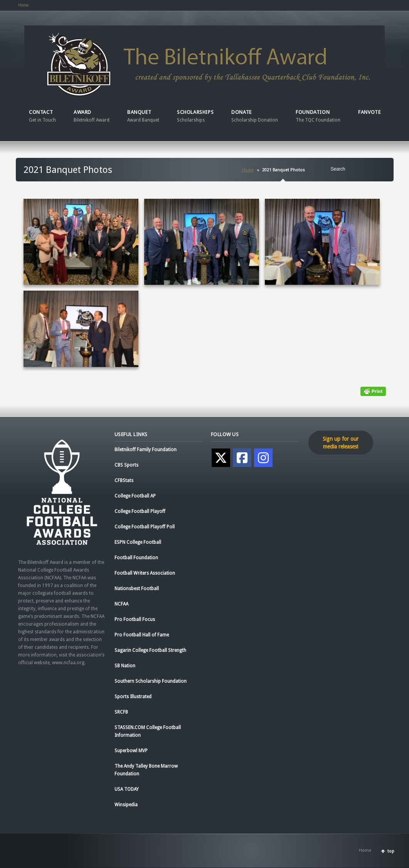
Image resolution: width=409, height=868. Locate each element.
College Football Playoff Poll (145, 527)
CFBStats (124, 481)
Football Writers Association (145, 573)
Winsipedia (126, 805)
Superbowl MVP (131, 751)
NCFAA (121, 604)
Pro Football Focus (135, 619)
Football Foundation (136, 558)
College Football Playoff (140, 511)
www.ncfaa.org (68, 663)
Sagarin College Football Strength (150, 650)
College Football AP (135, 496)
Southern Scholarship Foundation (151, 681)
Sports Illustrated (133, 697)
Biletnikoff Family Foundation (146, 450)
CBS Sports (126, 465)
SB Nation (125, 666)
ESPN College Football (138, 542)
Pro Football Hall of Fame (142, 635)
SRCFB (121, 712)
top (391, 851)
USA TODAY (127, 789)
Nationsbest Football (137, 589)
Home (24, 5)
